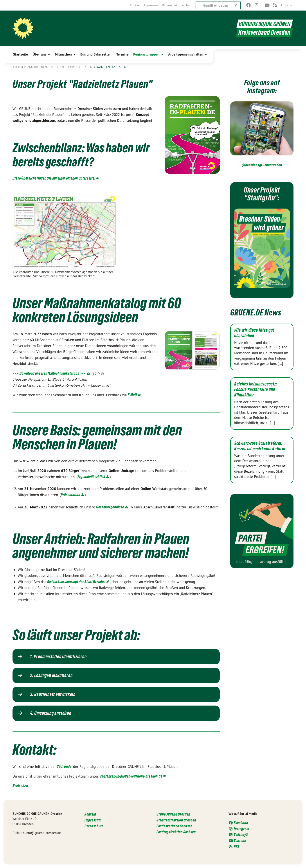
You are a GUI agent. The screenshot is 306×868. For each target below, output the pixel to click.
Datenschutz (170, 5)
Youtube (237, 841)
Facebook (238, 823)
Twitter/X (238, 835)
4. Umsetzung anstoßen (51, 713)
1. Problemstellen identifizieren (58, 657)
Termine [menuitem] (122, 54)
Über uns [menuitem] (40, 54)
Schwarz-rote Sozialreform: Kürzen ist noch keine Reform (260, 446)
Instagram (239, 829)
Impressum (151, 5)
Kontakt (135, 5)
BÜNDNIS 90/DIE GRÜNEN (263, 24)
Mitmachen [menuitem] (63, 54)
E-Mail (132, 395)
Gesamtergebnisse (110, 507)
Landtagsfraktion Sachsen (176, 832)
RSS (234, 847)
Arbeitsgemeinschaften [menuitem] (186, 54)
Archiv (186, 5)
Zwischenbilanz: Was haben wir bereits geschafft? (82, 154)
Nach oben (20, 786)
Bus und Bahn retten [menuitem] (96, 54)
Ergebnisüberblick (91, 477)
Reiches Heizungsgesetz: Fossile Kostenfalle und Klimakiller (256, 389)
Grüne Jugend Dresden (173, 814)
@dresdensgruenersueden (262, 165)
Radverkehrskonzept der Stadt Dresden (76, 582)
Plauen (87, 67)
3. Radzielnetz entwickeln (53, 694)
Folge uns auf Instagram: (262, 86)
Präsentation (70, 495)
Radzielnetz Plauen (111, 67)
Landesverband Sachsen (175, 826)
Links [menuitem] (285, 5)
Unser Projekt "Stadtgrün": (262, 194)
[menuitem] (135, 5)
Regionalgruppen (65, 67)
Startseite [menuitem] (21, 54)
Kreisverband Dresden (30, 67)
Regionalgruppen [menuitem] (146, 54)
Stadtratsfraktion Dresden (176, 820)
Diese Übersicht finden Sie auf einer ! (54, 178)
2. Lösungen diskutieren (51, 675)
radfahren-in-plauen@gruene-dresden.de (131, 776)
